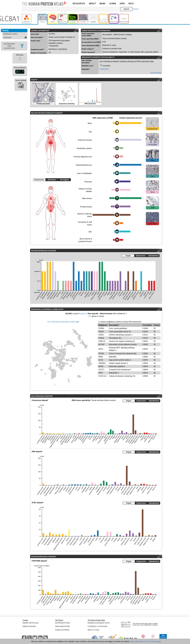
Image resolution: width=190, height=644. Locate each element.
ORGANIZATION (62, 626)
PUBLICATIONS (62, 630)
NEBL (101, 357)
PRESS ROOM (29, 626)
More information (137, 642)
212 (90, 316)
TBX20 (101, 332)
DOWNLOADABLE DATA (99, 623)
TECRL (101, 354)
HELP (131, 3)
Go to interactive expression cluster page (63, 322)
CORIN (101, 328)
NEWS (102, 3)
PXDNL (101, 338)
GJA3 (101, 360)
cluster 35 (84, 314)
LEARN (113, 3)
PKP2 (101, 373)
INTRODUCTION (63, 623)
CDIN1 (101, 335)
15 (99, 322)
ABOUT (92, 3)
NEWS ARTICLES (31, 623)
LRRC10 (102, 341)
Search (126, 9)
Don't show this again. (153, 642)
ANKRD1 (102, 363)
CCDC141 (102, 376)
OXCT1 (101, 370)
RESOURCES (79, 3)
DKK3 (101, 349)
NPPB (101, 366)
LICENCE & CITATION (97, 626)
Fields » (136, 9)
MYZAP (101, 344)
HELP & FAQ (93, 630)
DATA (122, 3)
